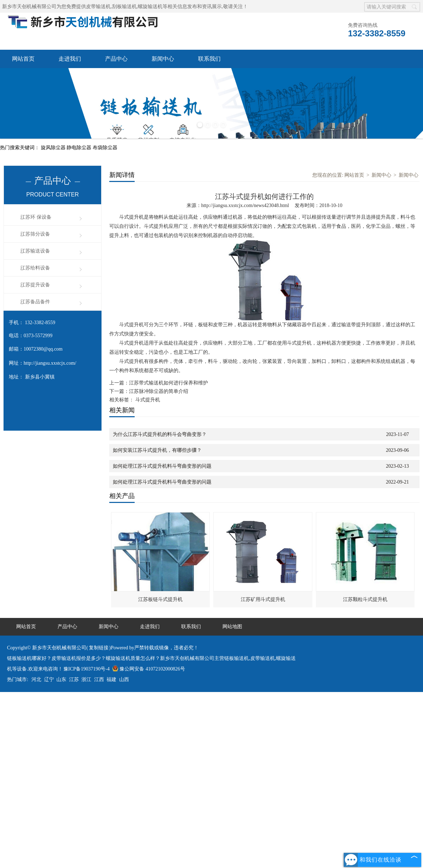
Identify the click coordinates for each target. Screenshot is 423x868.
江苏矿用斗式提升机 (263, 599)
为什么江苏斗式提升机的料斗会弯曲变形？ (160, 434)
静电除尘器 (80, 148)
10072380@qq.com (43, 349)
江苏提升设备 (35, 285)
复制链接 (99, 648)
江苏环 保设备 (36, 217)
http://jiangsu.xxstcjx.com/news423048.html (245, 205)
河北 (36, 679)
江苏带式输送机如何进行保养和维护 (168, 383)
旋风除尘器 (54, 148)
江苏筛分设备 (35, 234)
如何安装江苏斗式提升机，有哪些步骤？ (157, 450)
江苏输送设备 (35, 251)
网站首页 (23, 59)
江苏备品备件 (35, 302)
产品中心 (116, 59)
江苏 (74, 679)
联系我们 (209, 59)
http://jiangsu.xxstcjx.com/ (50, 363)
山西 (124, 679)
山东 (61, 679)
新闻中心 (163, 59)
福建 (111, 679)
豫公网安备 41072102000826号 (149, 669)
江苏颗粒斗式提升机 (365, 599)
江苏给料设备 (35, 268)
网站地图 (232, 627)
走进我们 (70, 59)
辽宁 (49, 679)
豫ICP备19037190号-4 (87, 669)
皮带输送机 (98, 7)
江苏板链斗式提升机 (160, 599)
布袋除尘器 (105, 148)
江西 (99, 679)
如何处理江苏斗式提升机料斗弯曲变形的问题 (162, 466)
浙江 (86, 679)
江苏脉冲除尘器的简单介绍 (159, 391)
